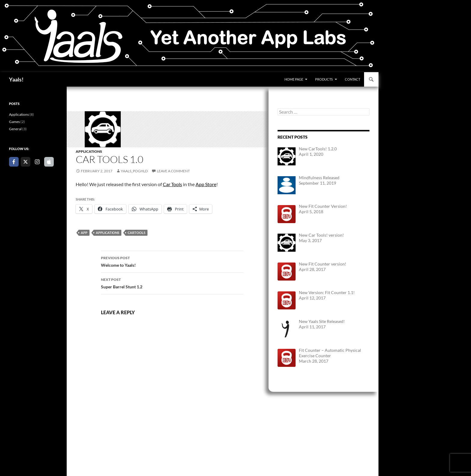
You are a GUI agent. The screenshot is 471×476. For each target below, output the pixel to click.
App (84, 233)
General (15, 129)
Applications (89, 151)
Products (324, 79)
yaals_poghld (134, 171)
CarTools (137, 233)
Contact (352, 79)
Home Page (294, 79)
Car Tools (172, 184)
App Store (206, 184)
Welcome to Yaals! (172, 261)
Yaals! (16, 79)
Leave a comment (173, 171)
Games (14, 122)
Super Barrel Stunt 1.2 (172, 283)
